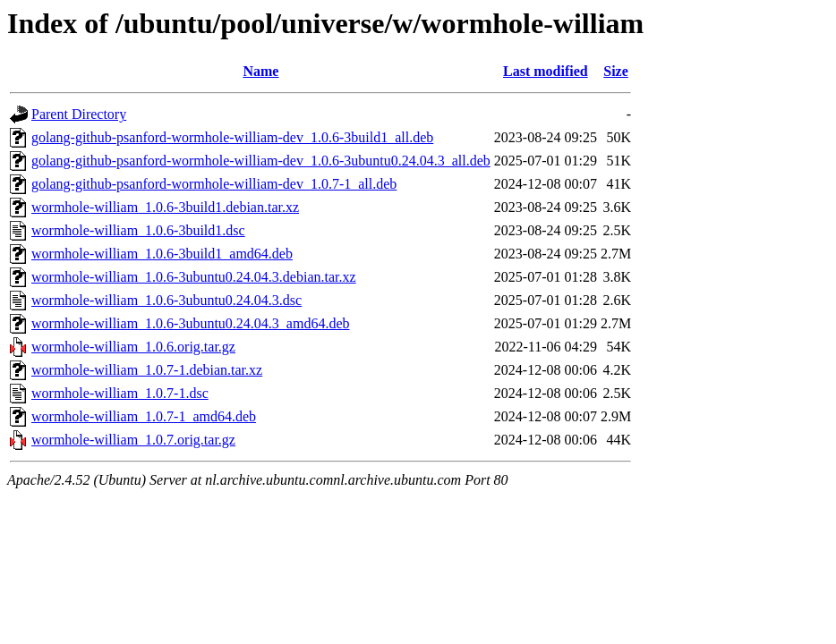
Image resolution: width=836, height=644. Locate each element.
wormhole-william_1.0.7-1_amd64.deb (144, 416)
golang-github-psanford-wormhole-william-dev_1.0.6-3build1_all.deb (232, 137)
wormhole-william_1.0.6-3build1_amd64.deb (162, 254)
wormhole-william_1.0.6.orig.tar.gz (133, 347)
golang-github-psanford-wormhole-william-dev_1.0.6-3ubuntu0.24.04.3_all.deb (261, 161)
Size (616, 71)
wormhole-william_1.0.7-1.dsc (120, 393)
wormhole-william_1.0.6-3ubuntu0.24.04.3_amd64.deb (191, 323)
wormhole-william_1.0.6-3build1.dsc (138, 230)
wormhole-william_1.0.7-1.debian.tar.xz (147, 370)
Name (260, 71)
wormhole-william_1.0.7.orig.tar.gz (133, 440)
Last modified (546, 71)
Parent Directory (79, 114)
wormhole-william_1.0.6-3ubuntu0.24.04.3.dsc (166, 300)
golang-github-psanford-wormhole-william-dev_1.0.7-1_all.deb (214, 184)
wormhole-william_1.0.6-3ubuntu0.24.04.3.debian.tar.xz (194, 277)
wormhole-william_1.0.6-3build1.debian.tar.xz (165, 207)
